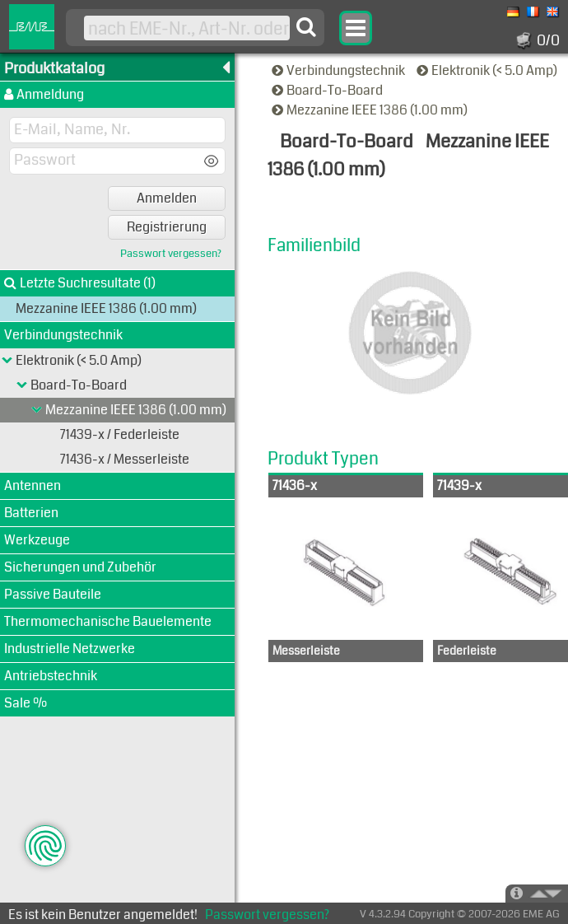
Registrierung (167, 227)
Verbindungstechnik (340, 70)
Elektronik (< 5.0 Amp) (488, 70)
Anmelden (167, 198)
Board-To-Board (328, 90)
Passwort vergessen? (171, 254)
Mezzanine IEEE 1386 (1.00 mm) (371, 110)
